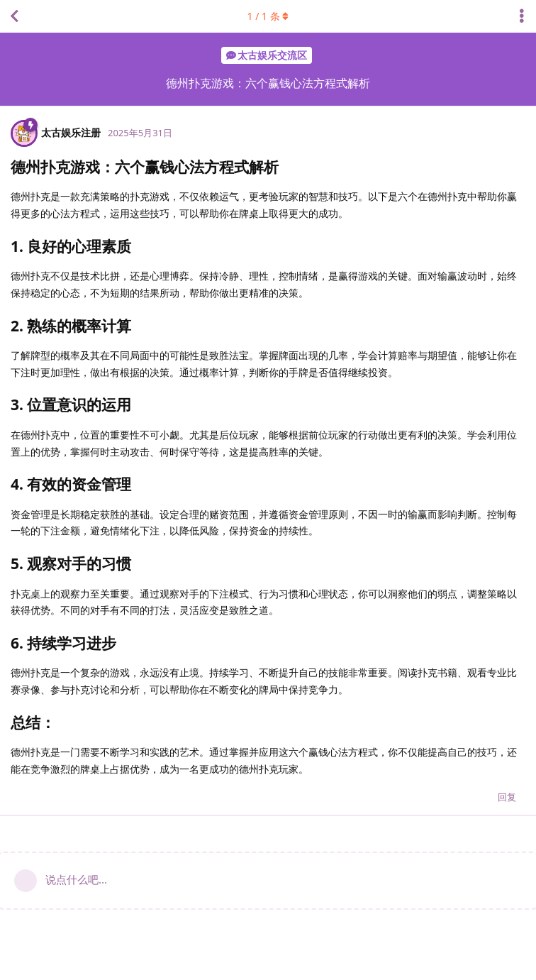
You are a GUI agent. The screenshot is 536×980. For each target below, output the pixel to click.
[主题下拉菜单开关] (522, 16)
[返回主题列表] (14, 16)
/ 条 (268, 16)
